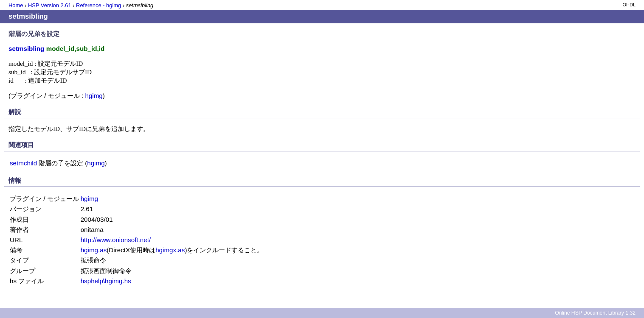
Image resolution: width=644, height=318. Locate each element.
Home (16, 5)
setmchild (23, 163)
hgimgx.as (170, 250)
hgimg (94, 96)
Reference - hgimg (98, 5)
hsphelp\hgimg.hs (106, 281)
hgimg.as (94, 250)
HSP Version (50, 5)
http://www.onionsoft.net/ (116, 240)
